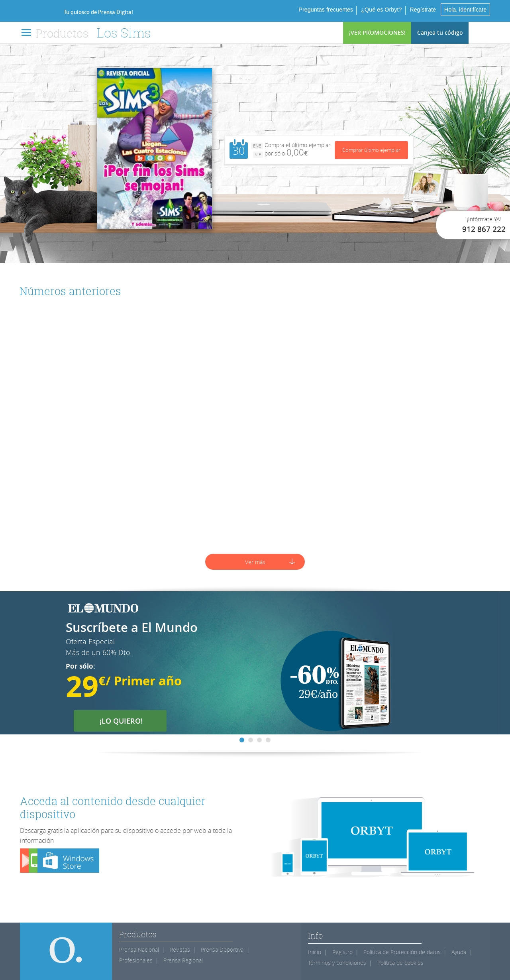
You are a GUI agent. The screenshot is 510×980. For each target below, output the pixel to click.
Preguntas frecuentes (325, 10)
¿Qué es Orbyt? (381, 10)
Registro (342, 952)
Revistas (180, 949)
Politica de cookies (400, 963)
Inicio (315, 952)
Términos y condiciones (337, 963)
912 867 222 (484, 229)
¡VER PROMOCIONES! (377, 32)
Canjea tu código (440, 32)
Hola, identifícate (465, 10)
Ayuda (459, 952)
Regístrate (422, 10)
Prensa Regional (183, 960)
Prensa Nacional (139, 949)
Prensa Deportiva (222, 949)
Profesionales (136, 960)
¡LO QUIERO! (126, 721)
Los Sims (124, 32)
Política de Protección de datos (402, 952)
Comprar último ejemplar (371, 149)
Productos (62, 33)
